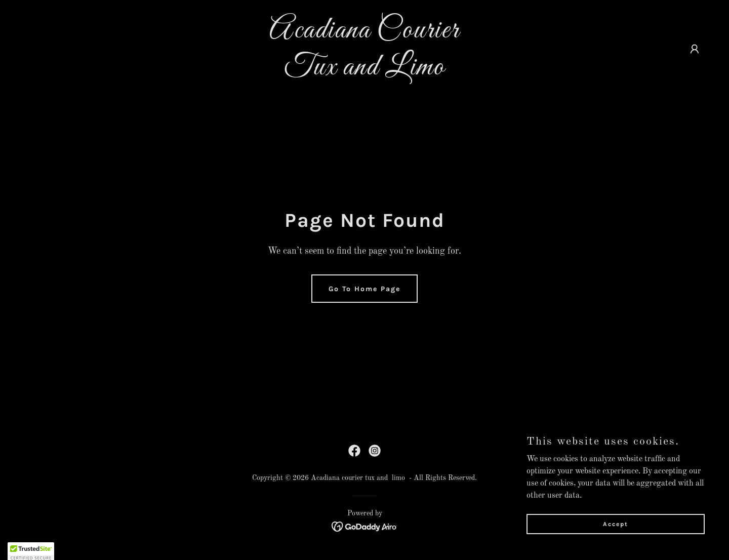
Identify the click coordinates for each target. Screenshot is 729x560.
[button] (695, 49)
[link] (364, 72)
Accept (616, 524)
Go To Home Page (364, 289)
